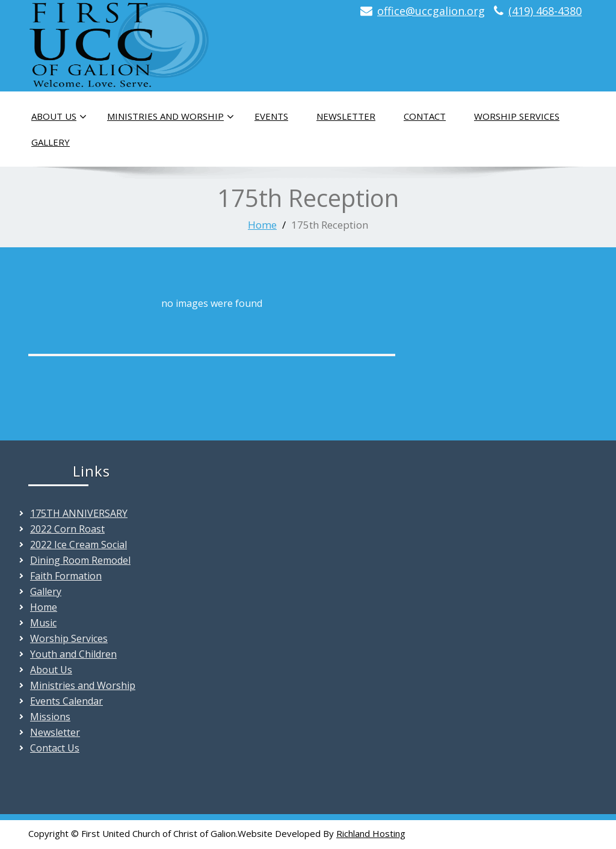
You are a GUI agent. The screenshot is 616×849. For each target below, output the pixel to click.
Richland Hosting (371, 833)
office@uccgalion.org (431, 11)
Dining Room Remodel (80, 560)
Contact (425, 116)
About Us (59, 117)
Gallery (51, 142)
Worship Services (517, 116)
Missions (50, 717)
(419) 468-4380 (545, 11)
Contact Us (55, 748)
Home (262, 225)
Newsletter (346, 116)
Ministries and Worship (171, 117)
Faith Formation (66, 576)
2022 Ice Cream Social (79, 545)
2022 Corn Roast (67, 529)
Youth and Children (73, 654)
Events (271, 116)
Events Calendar (66, 701)
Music (43, 623)
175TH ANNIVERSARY (79, 513)
